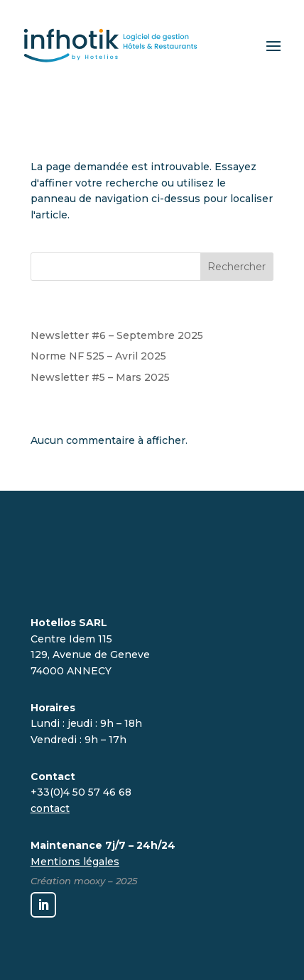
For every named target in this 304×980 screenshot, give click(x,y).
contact (50, 808)
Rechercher (237, 267)
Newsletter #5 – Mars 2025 (100, 377)
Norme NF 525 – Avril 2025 (98, 356)
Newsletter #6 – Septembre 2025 (117, 335)
